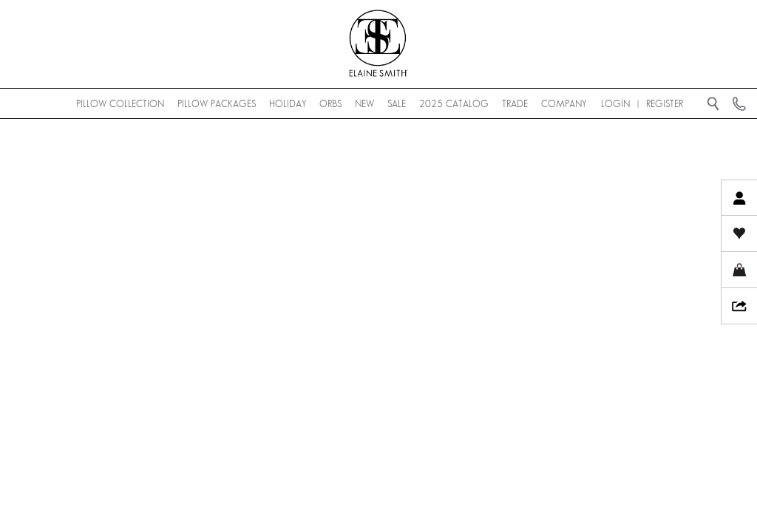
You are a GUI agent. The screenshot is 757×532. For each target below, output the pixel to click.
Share (739, 306)
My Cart (739, 270)
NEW (364, 104)
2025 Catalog (454, 104)
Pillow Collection (120, 104)
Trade (515, 104)
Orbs (330, 104)
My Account (739, 198)
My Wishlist (739, 234)
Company (564, 104)
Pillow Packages (217, 104)
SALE (397, 104)
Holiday (288, 104)
